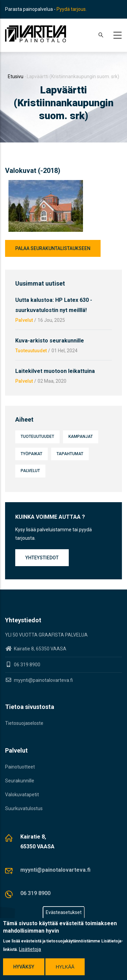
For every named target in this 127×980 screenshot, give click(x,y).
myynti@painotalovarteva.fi (39, 680)
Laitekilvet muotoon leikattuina (55, 371)
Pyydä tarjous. (72, 9)
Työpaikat (31, 454)
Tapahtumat (70, 454)
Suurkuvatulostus (24, 808)
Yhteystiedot (42, 558)
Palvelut (24, 320)
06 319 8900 (35, 893)
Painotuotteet (20, 767)
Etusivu (16, 76)
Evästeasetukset (64, 912)
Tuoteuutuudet (31, 351)
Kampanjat (81, 437)
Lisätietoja (30, 950)
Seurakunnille (20, 781)
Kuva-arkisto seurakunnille (50, 341)
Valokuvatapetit (22, 795)
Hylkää (65, 967)
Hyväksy (24, 967)
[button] (46, 184)
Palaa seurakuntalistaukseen (53, 248)
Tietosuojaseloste (24, 723)
